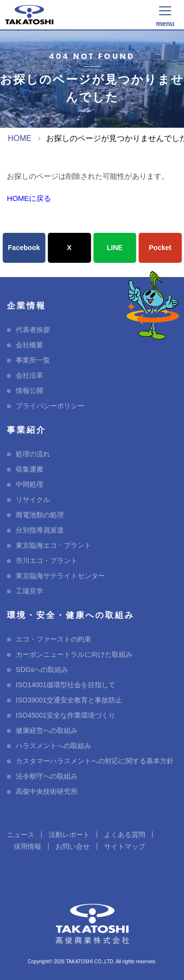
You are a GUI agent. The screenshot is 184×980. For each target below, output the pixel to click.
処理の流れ (33, 454)
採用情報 (27, 846)
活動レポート (69, 835)
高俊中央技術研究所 (47, 791)
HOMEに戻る (29, 198)
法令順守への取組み (47, 776)
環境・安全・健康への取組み (71, 615)
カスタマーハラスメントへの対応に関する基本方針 (95, 761)
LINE (115, 248)
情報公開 (29, 391)
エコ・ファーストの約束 (53, 639)
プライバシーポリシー (50, 406)
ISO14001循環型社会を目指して (66, 685)
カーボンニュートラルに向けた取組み (74, 654)
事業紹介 (26, 430)
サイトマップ (125, 846)
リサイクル (33, 500)
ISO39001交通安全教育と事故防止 (69, 700)
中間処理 (29, 484)
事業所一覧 (33, 360)
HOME (20, 138)
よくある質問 (125, 835)
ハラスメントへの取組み (53, 746)
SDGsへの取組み (42, 670)
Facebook (24, 248)
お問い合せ (73, 846)
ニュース (21, 835)
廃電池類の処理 (40, 515)
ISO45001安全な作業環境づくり (66, 715)
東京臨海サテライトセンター (60, 576)
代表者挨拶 (33, 330)
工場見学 (29, 591)
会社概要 (29, 345)
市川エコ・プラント (47, 560)
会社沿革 (29, 375)
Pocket (160, 248)
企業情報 (26, 306)
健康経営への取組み (47, 730)
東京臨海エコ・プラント (53, 545)
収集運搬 (29, 469)
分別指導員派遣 (40, 530)
